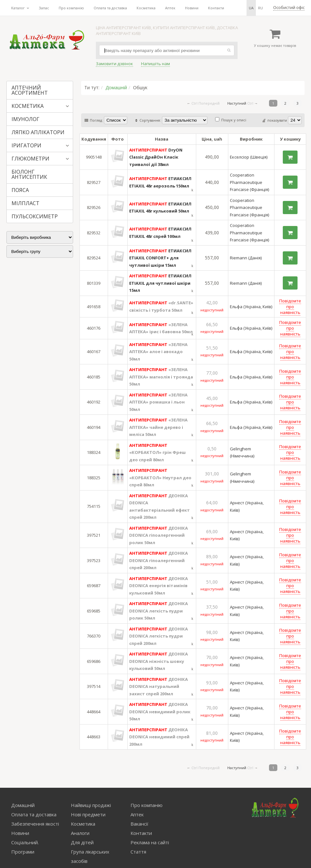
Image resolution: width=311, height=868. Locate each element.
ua (251, 8)
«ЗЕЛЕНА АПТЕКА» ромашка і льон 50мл (158, 402)
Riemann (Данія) (246, 258)
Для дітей (82, 842)
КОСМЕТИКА (28, 106)
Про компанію (71, 8)
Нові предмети (88, 814)
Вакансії (139, 824)
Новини (192, 8)
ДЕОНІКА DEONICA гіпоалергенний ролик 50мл (159, 535)
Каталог (20, 8)
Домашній (116, 87)
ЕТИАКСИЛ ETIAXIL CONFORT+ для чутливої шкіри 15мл (160, 258)
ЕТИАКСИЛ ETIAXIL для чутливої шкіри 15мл (160, 283)
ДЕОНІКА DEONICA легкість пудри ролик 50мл (159, 611)
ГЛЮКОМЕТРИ (30, 159)
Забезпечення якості (35, 824)
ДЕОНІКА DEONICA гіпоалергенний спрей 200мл (159, 560)
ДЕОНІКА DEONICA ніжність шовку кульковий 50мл (159, 661)
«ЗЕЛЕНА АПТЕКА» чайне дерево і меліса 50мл (158, 427)
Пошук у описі (231, 120)
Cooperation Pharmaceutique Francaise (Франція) (249, 182)
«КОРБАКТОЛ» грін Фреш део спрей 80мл (157, 452)
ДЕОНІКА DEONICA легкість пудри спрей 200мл (159, 636)
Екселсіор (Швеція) (249, 157)
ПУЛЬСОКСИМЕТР (35, 216)
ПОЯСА (20, 190)
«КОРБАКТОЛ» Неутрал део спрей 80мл (160, 477)
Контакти (216, 8)
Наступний (237, 103)
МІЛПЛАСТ (25, 203)
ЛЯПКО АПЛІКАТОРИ (38, 132)
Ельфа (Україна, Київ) (251, 307)
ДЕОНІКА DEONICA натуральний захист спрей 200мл (159, 686)
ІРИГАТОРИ (26, 145)
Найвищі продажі (91, 805)
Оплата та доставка (110, 8)
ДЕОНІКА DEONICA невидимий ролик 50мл (160, 712)
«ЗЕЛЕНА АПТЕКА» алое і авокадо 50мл (158, 352)
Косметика (146, 8)
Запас (44, 8)
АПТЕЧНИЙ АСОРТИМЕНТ (30, 90)
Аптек (170, 8)
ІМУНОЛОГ (25, 119)
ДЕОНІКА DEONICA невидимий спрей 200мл (159, 737)
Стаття (138, 852)
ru (261, 8)
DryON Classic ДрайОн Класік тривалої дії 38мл (156, 157)
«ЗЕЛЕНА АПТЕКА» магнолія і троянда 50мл (161, 377)
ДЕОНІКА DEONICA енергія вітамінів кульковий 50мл (159, 586)
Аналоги (80, 833)
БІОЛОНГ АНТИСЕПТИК (29, 174)
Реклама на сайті (150, 842)
